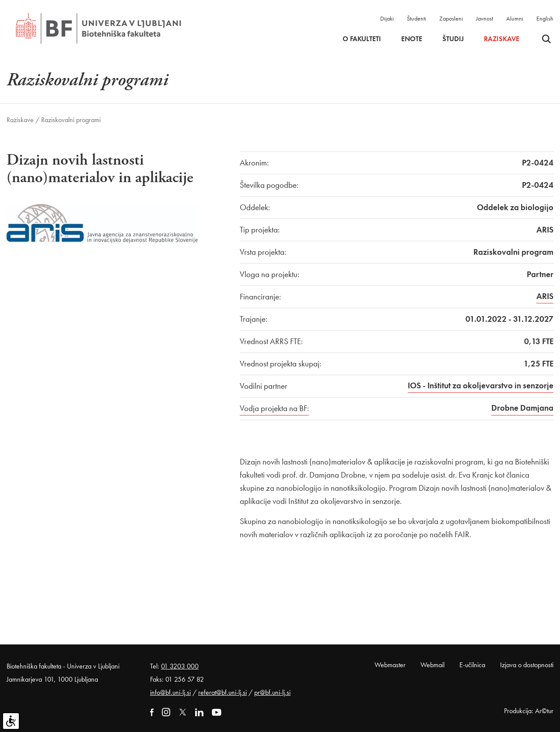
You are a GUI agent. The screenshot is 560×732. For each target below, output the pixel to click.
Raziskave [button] (502, 39)
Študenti (416, 18)
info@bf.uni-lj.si (170, 692)
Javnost (485, 18)
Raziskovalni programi (71, 120)
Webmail (432, 665)
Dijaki (387, 18)
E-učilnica (472, 665)
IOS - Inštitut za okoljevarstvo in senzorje (481, 385)
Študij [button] (453, 39)
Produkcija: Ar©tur (529, 711)
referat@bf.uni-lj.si (222, 692)
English (545, 18)
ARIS (545, 296)
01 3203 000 (180, 666)
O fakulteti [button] (362, 39)
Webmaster (390, 665)
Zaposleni (451, 18)
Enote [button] (412, 39)
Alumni (515, 18)
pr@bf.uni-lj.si (272, 692)
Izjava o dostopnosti (527, 665)
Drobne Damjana (522, 408)
